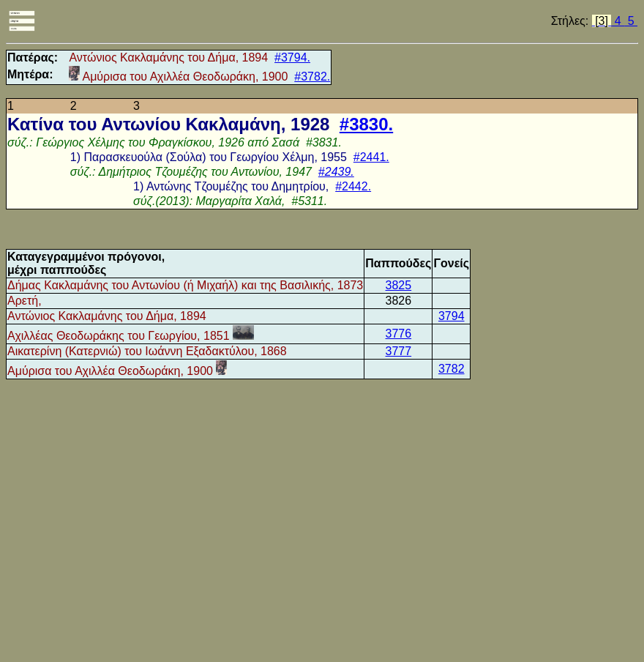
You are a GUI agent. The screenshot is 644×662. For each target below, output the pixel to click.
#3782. (312, 77)
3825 (399, 285)
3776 (399, 334)
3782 (452, 369)
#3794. (292, 57)
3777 (399, 351)
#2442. (353, 186)
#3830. (366, 124)
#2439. (336, 172)
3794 (452, 316)
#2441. (371, 157)
